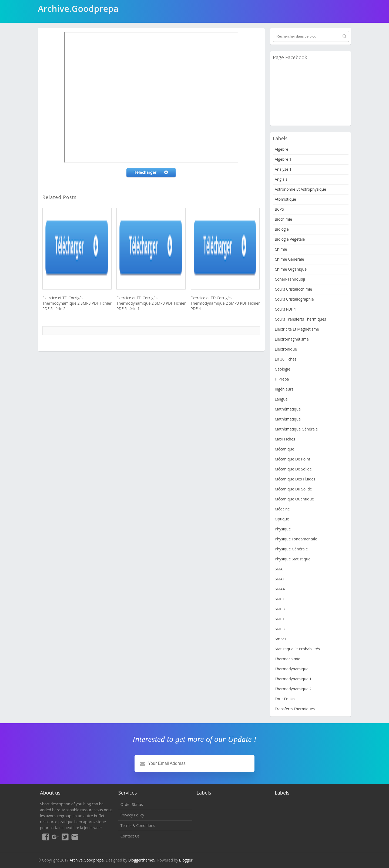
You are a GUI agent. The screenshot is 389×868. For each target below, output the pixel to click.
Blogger (186, 860)
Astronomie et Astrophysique (300, 189)
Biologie (282, 229)
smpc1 (281, 639)
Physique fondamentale (296, 539)
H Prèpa (282, 379)
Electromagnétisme (292, 339)
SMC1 (280, 599)
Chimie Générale (289, 259)
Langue (281, 399)
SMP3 (280, 629)
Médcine (282, 509)
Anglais (281, 179)
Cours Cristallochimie (293, 289)
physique (283, 529)
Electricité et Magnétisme (297, 329)
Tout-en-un (285, 699)
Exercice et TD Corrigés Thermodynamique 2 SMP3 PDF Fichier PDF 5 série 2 (77, 303)
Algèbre (281, 149)
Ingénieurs (284, 389)
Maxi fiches (285, 439)
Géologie (282, 369)
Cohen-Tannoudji (290, 279)
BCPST (280, 209)
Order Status (132, 804)
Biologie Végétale (290, 239)
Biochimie (283, 219)
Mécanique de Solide (293, 469)
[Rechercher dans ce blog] (311, 36)
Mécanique (284, 449)
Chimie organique (291, 269)
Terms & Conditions (138, 825)
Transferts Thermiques (295, 709)
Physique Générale (291, 549)
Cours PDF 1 (285, 309)
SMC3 (280, 609)
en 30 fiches (286, 359)
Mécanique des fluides (295, 479)
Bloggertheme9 (142, 860)
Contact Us (130, 836)
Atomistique (285, 199)
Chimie (281, 249)
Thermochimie (287, 659)
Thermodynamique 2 (293, 689)
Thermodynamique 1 (293, 679)
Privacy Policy (132, 815)
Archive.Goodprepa (87, 860)
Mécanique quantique (294, 499)
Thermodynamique (292, 669)
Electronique (286, 349)
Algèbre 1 (283, 159)
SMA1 (280, 579)
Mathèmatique (288, 419)
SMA (279, 569)
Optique (282, 519)
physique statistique (293, 559)
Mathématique (288, 409)
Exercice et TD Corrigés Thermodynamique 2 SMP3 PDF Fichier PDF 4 (225, 303)
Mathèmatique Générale (296, 429)
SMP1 (280, 619)
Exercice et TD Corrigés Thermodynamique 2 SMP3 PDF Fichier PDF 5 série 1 (151, 303)
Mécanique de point (292, 459)
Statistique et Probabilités (297, 649)
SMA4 (280, 589)
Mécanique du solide (293, 489)
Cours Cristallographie (294, 299)
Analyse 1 (283, 169)
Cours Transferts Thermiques (300, 319)
